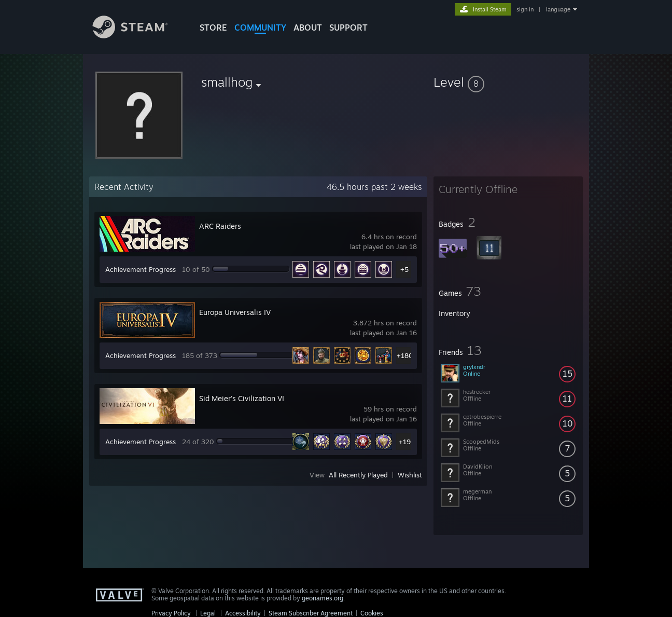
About (308, 28)
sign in (525, 9)
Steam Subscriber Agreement (311, 613)
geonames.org (323, 598)
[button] (508, 82)
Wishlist (410, 475)
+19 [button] (405, 442)
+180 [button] (405, 355)
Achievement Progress (141, 269)
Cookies (372, 613)
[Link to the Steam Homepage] (138, 36)
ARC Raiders (220, 226)
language (558, 9)
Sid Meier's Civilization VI (242, 398)
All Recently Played (358, 475)
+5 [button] (404, 269)
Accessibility (243, 613)
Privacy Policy (171, 613)
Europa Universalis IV (235, 312)
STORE (213, 28)
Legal (208, 613)
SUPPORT (348, 28)
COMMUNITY (260, 28)
